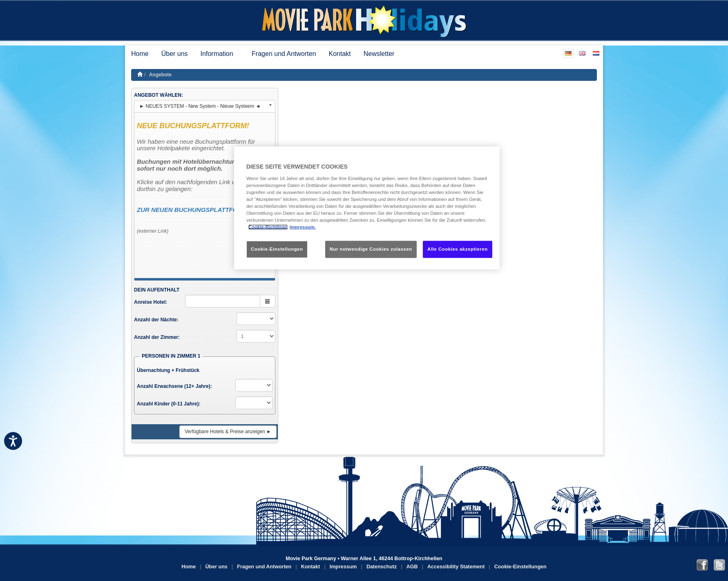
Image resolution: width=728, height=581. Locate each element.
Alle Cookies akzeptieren (458, 249)
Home (140, 54)
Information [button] (220, 54)
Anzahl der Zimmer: (157, 337)
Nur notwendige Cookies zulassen (371, 249)
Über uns (175, 54)
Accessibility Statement (456, 567)
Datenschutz (382, 567)
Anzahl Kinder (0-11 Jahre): (169, 404)
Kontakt (340, 54)
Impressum (343, 567)
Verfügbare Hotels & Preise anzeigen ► (228, 432)
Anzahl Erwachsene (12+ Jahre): (174, 386)
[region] (367, 208)
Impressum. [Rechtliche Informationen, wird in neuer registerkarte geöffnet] (303, 227)
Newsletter (379, 54)
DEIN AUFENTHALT (157, 290)
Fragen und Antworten (284, 54)
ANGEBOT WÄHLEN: (159, 95)
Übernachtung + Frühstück (168, 370)
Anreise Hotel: (151, 302)
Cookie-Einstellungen (520, 567)
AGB (412, 567)
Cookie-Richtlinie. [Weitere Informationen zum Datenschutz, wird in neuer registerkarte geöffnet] (268, 227)
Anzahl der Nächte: (156, 320)
